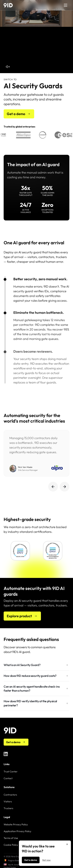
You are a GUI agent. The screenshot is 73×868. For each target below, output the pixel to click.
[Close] (67, 844)
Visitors (8, 801)
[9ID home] (8, 5)
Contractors (10, 795)
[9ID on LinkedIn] (6, 754)
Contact (8, 778)
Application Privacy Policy (17, 831)
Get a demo (31, 860)
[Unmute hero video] (8, 67)
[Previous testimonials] (53, 487)
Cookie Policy (11, 845)
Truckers (8, 808)
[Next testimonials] (65, 487)
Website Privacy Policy (16, 824)
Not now (46, 860)
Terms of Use (11, 838)
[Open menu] (66, 5)
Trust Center (11, 772)
